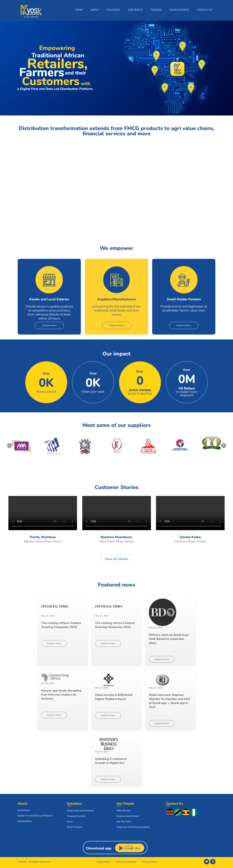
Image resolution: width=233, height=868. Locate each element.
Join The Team (124, 822)
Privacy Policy (150, 862)
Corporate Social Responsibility (133, 827)
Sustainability (25, 821)
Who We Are (123, 811)
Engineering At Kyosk (128, 816)
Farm (70, 822)
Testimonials (103, 862)
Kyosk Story (24, 810)
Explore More (49, 325)
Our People (135, 10)
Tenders (156, 10)
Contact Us (204, 10)
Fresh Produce (75, 827)
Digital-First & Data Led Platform (35, 816)
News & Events (179, 10)
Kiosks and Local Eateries (80, 811)
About (95, 10)
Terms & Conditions (126, 862)
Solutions (113, 10)
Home (79, 10)
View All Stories (116, 559)
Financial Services (76, 816)
